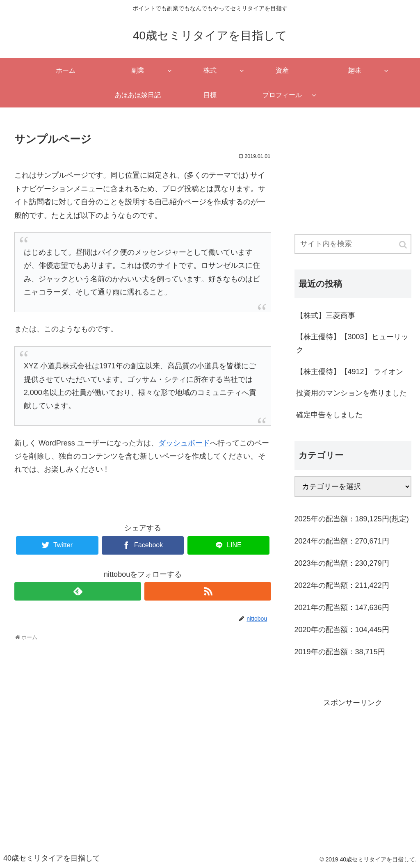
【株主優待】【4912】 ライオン (350, 372)
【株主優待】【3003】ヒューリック (352, 343)
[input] (353, 244)
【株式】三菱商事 (326, 315)
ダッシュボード (184, 443)
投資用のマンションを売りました (352, 393)
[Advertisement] (353, 169)
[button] (404, 245)
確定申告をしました (329, 415)
